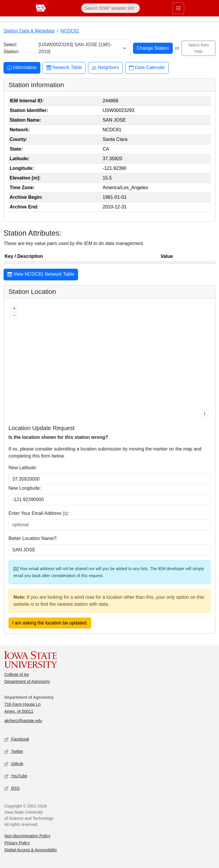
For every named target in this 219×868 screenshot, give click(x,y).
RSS (12, 789)
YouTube (16, 776)
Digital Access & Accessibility (31, 850)
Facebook (17, 740)
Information (22, 68)
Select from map (199, 48)
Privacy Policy (17, 843)
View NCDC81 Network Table (41, 275)
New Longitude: (25, 488)
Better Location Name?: (33, 538)
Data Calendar (147, 68)
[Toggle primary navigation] (178, 8)
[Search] (111, 8)
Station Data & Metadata (29, 31)
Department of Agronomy (27, 681)
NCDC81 (70, 31)
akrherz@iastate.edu (23, 721)
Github (14, 764)
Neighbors (105, 68)
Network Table (64, 68)
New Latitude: (23, 468)
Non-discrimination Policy (27, 836)
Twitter (14, 752)
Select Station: (11, 48)
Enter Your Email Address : (39, 513)
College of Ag (17, 674)
